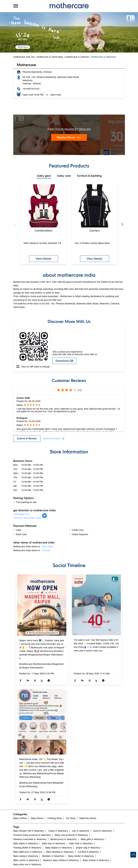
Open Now (56, 95)
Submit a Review (27, 438)
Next (122, 225)
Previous (16, 225)
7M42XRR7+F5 (21, 514)
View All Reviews (52, 439)
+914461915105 (31, 89)
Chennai (46, 550)
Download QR (64, 361)
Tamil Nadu (47, 547)
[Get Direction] (44, 517)
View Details (44, 259)
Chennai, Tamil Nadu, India (27, 518)
